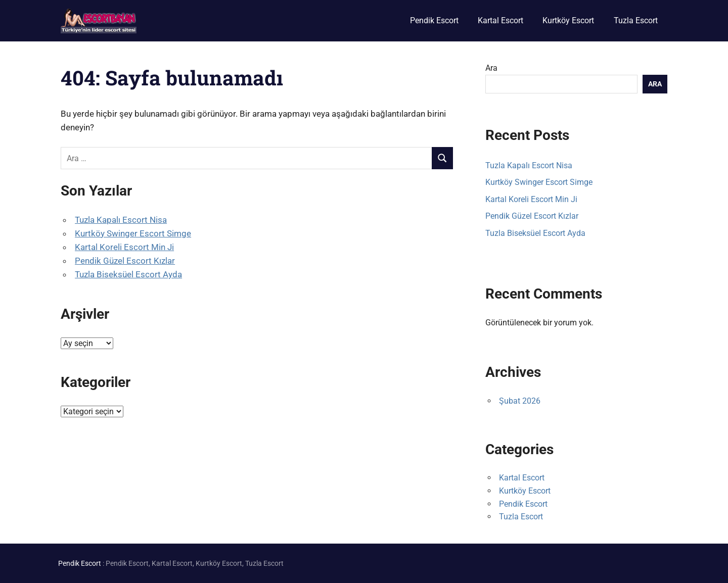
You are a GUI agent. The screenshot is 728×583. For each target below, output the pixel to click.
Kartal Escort (500, 20)
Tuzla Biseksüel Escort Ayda (128, 274)
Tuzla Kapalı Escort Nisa (121, 220)
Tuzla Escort (636, 20)
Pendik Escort (434, 20)
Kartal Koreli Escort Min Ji (124, 247)
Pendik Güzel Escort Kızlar (125, 261)
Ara (491, 68)
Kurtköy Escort (568, 20)
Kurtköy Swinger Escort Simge (133, 233)
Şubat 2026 (520, 401)
